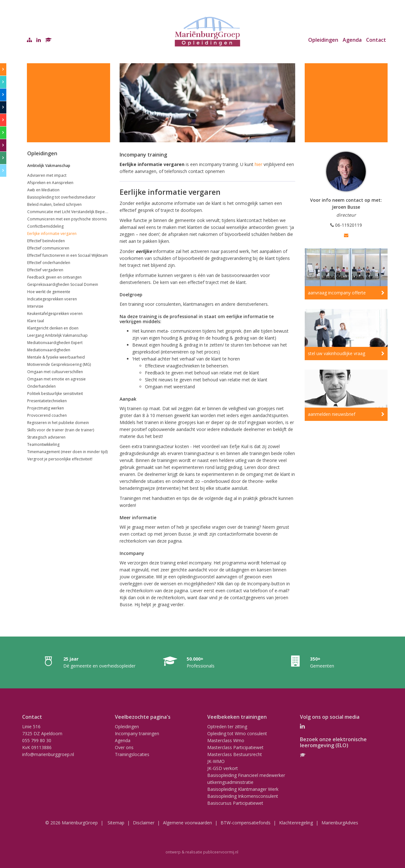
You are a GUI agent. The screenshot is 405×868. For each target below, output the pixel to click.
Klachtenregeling (296, 823)
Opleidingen (323, 40)
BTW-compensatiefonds (246, 823)
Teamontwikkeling (43, 444)
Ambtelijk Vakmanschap (49, 166)
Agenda (352, 40)
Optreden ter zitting (227, 726)
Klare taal (36, 321)
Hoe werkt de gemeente (49, 292)
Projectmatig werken (46, 408)
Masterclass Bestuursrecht (235, 754)
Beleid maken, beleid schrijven (54, 204)
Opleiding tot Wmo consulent (237, 733)
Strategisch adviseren (46, 437)
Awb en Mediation (43, 190)
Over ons (124, 747)
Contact (376, 40)
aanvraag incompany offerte (337, 293)
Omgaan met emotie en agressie (56, 379)
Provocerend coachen (47, 415)
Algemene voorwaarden (187, 823)
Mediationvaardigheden (49, 350)
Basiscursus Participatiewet (235, 803)
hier (258, 164)
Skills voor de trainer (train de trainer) (61, 430)
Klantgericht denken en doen (53, 328)
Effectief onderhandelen (49, 263)
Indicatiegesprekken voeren (52, 299)
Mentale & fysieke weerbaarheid (56, 357)
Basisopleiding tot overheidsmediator (61, 197)
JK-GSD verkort (223, 768)
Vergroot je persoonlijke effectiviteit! (60, 459)
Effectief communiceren (48, 248)
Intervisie (35, 306)
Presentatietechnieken (47, 401)
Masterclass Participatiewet (235, 747)
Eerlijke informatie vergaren (52, 234)
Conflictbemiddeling (45, 226)
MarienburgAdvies (340, 823)
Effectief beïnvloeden (46, 241)
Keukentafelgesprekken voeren (55, 314)
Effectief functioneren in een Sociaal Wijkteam (68, 255)
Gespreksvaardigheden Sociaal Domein (63, 284)
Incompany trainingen (137, 733)
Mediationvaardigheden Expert (55, 343)
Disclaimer (144, 823)
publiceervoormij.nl (221, 852)
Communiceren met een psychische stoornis (67, 219)
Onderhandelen (41, 386)
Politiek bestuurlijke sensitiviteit (55, 394)
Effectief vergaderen (45, 270)
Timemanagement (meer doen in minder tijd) (67, 452)
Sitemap (116, 823)
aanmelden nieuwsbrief (332, 414)
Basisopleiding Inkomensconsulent (243, 796)
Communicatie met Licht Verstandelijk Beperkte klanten (76, 212)
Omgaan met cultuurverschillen (55, 372)
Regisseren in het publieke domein (58, 423)
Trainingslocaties (132, 754)
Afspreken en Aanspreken (50, 183)
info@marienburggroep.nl (48, 754)
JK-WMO (216, 761)
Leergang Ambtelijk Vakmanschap (57, 335)
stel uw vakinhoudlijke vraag (336, 353)
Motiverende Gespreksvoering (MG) (59, 364)
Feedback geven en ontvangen (54, 277)
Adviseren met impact (47, 175)
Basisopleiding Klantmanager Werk (243, 789)
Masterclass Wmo (226, 740)
